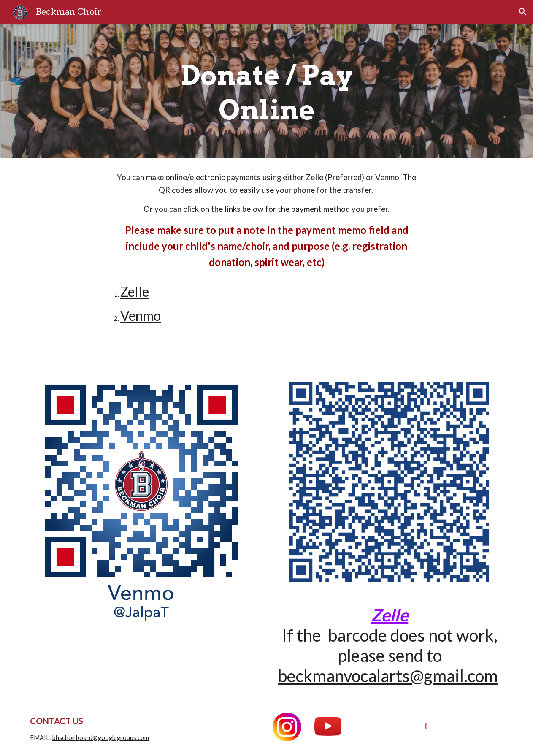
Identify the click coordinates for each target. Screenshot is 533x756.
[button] (523, 12)
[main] (266, 91)
